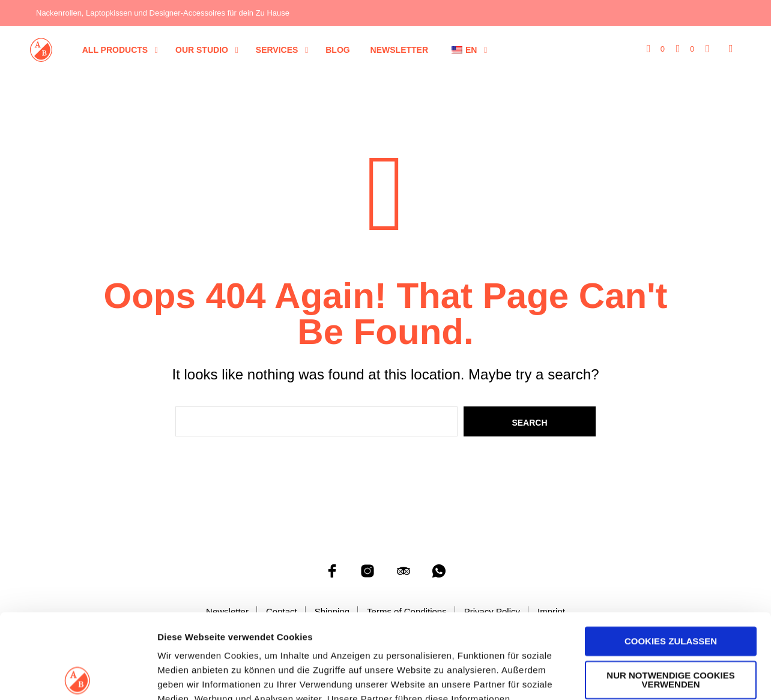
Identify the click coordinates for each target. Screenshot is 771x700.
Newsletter (399, 50)
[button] (656, 49)
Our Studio (202, 50)
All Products (115, 50)
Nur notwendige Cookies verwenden (670, 595)
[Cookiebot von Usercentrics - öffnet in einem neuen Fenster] (78, 677)
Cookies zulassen (671, 557)
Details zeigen (188, 676)
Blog (337, 50)
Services (277, 50)
